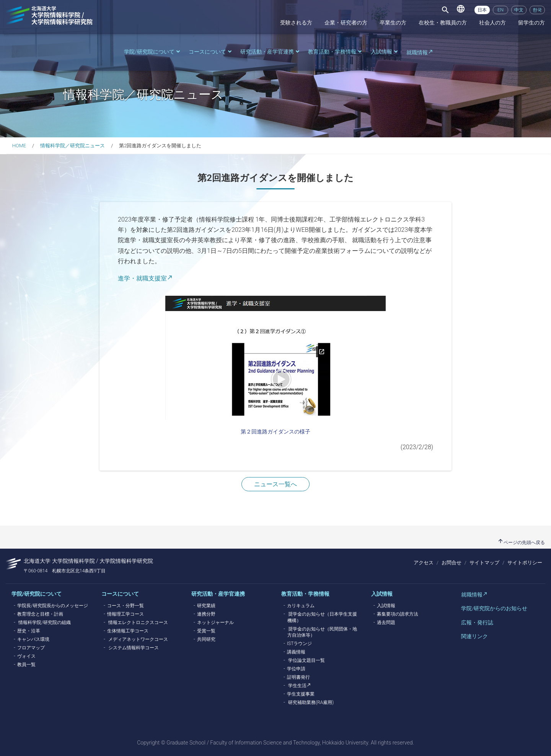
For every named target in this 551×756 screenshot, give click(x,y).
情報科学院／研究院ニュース (73, 146)
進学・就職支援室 (142, 278)
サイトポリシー (525, 563)
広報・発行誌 (477, 622)
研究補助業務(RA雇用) (311, 702)
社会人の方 (492, 23)
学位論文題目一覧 (306, 660)
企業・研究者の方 (346, 23)
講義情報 (296, 652)
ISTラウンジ (299, 644)
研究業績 (206, 606)
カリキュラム (301, 606)
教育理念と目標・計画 (40, 614)
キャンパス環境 (33, 639)
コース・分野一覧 (126, 606)
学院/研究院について (152, 52)
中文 (519, 10)
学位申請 (296, 669)
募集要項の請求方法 (398, 614)
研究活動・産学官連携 (271, 52)
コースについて (211, 52)
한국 (537, 10)
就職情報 (417, 53)
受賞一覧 (206, 631)
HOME (19, 146)
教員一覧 (26, 665)
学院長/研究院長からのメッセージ (53, 606)
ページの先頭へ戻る (521, 543)
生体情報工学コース (128, 631)
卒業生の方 (393, 23)
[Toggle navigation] (445, 10)
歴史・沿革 (29, 631)
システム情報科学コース (134, 648)
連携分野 (206, 614)
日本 (482, 10)
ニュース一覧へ (275, 484)
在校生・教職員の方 (443, 23)
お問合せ (452, 563)
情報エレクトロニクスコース (138, 622)
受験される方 (296, 23)
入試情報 (385, 52)
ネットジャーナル (215, 622)
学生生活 (297, 686)
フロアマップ (31, 648)
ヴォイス (26, 656)
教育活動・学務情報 (336, 52)
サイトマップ (484, 563)
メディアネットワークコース (138, 639)
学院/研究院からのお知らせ (494, 608)
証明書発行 (298, 677)
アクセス (424, 563)
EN (500, 10)
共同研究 (206, 639)
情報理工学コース (126, 614)
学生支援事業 (301, 694)
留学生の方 (531, 23)
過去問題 (386, 622)
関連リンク (474, 636)
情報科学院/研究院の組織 (45, 622)
